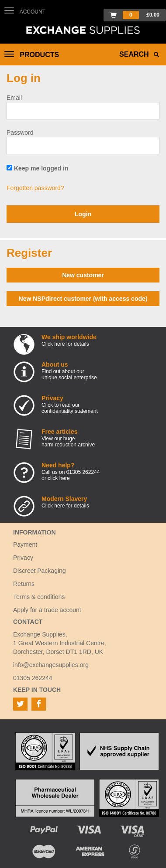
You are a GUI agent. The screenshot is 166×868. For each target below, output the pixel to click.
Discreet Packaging (40, 571)
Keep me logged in (37, 168)
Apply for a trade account (47, 610)
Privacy (23, 558)
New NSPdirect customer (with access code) (83, 299)
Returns (24, 584)
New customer (83, 275)
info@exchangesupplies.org (51, 665)
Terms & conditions (39, 597)
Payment (25, 545)
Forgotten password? (35, 188)
